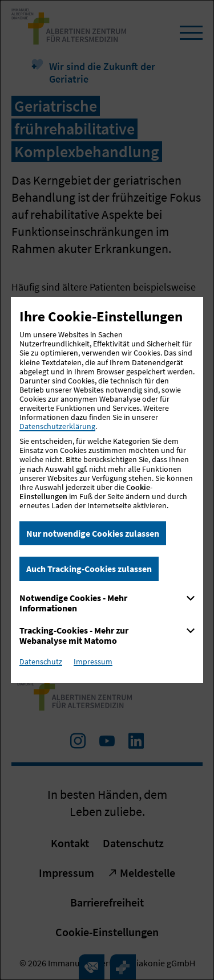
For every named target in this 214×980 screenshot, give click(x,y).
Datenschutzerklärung (57, 426)
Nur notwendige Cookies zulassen (93, 533)
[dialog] (107, 490)
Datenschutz (41, 661)
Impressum (93, 661)
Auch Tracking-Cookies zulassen (89, 569)
